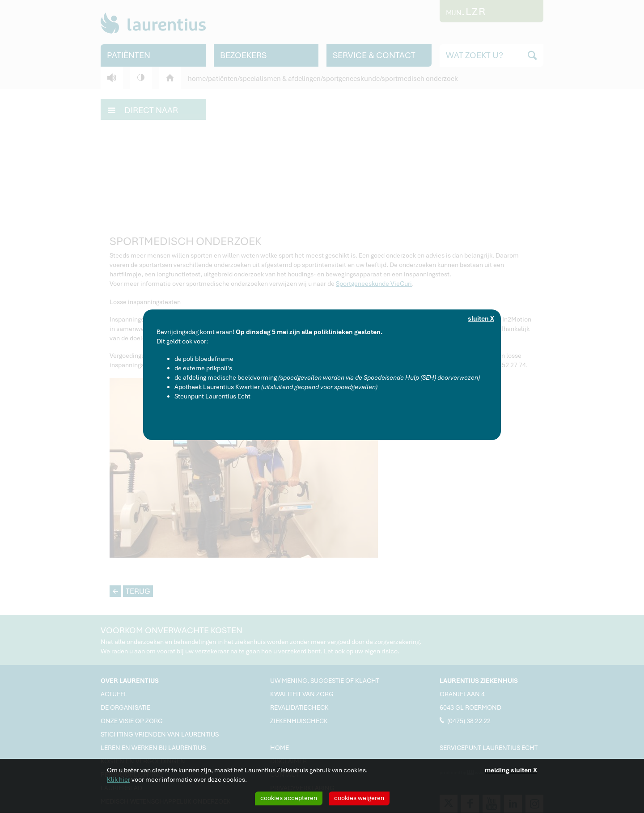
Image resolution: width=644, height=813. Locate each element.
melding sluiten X (511, 770)
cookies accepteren (289, 798)
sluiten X (481, 318)
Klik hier (119, 779)
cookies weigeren (359, 798)
